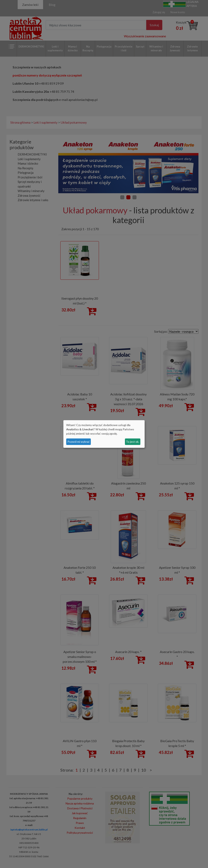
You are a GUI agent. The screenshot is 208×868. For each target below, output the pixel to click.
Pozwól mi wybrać (79, 442)
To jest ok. (133, 442)
